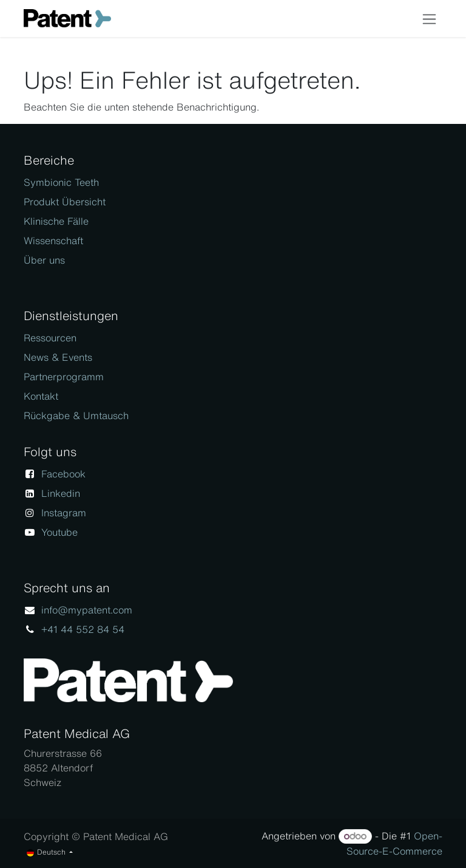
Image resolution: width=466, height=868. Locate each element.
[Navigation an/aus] (429, 19)
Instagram (64, 513)
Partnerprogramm (64, 377)
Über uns (44, 260)
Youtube (59, 532)
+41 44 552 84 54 (83, 629)
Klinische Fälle (56, 221)
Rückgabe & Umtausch (76, 415)
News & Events (58, 357)
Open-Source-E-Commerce (394, 843)
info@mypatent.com (87, 610)
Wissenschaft (53, 241)
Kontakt (41, 396)
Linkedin (61, 493)
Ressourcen (50, 338)
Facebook (63, 474)
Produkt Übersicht (65, 202)
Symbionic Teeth (61, 182)
